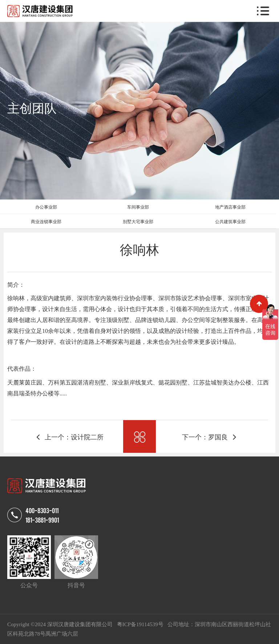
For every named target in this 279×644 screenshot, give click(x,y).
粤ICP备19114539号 (141, 624)
